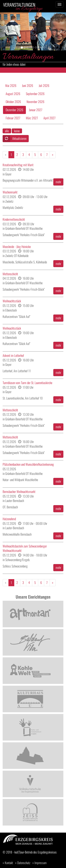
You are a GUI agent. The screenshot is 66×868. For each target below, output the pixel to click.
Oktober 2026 (13, 102)
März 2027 (32, 118)
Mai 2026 (11, 85)
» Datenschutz (23, 863)
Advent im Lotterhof (13, 356)
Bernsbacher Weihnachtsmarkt (19, 492)
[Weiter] (53, 155)
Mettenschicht (10, 274)
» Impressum (40, 863)
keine (17, 131)
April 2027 (49, 118)
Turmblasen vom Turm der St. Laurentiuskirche (27, 383)
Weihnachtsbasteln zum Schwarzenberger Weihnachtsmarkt (25, 548)
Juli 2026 (44, 85)
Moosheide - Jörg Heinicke (17, 247)
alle (7, 131)
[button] (5, 31)
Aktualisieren (15, 139)
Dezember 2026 (14, 110)
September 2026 (35, 94)
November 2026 (35, 102)
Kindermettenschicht (14, 219)
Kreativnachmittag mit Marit (18, 165)
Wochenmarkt (10, 192)
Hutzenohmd (9, 519)
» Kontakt (8, 863)
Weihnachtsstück (12, 301)
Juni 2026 (28, 85)
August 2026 (13, 94)
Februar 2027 (13, 118)
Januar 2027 (36, 110)
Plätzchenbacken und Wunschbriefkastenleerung (28, 464)
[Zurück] (6, 155)
